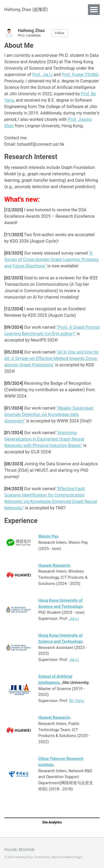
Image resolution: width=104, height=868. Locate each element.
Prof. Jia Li (42, 75)
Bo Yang (77, 701)
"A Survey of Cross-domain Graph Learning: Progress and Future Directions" (51, 259)
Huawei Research (54, 565)
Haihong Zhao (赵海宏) (26, 9)
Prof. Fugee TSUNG (80, 75)
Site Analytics (52, 822)
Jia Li (74, 619)
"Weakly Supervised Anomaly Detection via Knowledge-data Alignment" (49, 415)
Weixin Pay (48, 536)
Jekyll (54, 857)
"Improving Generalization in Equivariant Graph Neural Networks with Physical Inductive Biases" (44, 439)
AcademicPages (72, 857)
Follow (59, 33)
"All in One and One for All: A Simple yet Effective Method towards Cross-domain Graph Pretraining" (51, 358)
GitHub (27, 850)
